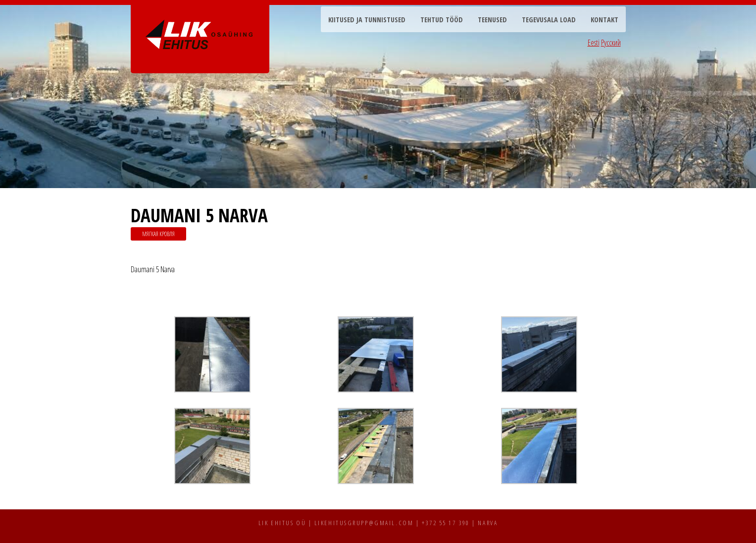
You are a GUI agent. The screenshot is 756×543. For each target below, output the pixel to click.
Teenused (492, 20)
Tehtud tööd (442, 20)
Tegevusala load (549, 20)
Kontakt (605, 20)
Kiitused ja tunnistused (367, 20)
